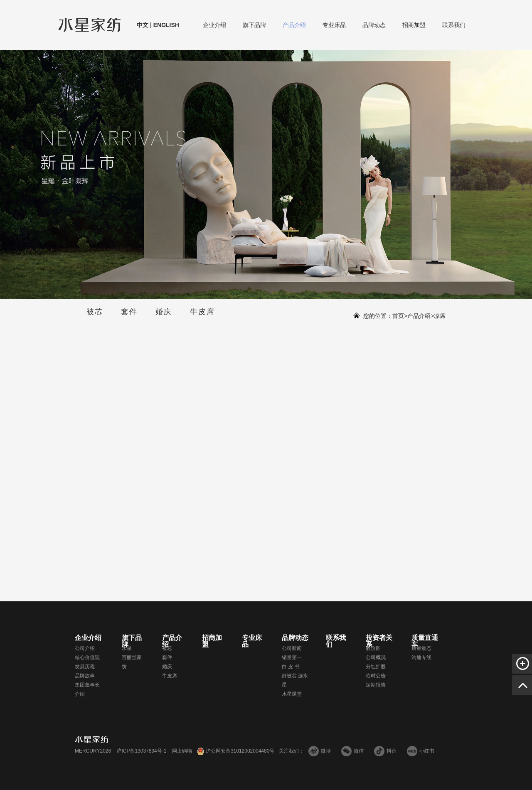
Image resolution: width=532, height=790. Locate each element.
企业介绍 (214, 25)
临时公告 (376, 676)
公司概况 (376, 657)
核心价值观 (87, 657)
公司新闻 (292, 648)
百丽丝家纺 (132, 662)
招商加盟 (414, 25)
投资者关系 (379, 641)
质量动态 (421, 648)
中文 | (144, 25)
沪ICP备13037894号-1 (141, 751)
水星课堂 (292, 694)
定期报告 (376, 685)
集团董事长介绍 (87, 689)
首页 (398, 316)
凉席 (440, 316)
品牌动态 (374, 25)
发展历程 (85, 667)
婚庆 (164, 316)
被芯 (95, 316)
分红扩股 (376, 667)
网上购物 (182, 751)
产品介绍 (294, 25)
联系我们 (454, 25)
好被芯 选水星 (295, 680)
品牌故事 (85, 676)
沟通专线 (421, 657)
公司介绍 (85, 648)
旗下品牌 (254, 25)
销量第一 (292, 657)
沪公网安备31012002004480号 (240, 751)
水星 (127, 648)
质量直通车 (425, 641)
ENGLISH (165, 25)
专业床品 (334, 25)
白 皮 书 (291, 667)
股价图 (373, 648)
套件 (129, 316)
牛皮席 (202, 316)
